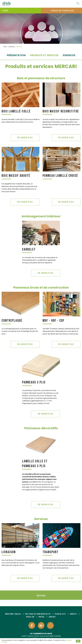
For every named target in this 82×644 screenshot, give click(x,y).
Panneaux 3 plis (34, 382)
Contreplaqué (12, 321)
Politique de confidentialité (38, 614)
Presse (42, 617)
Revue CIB (30, 617)
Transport (51, 552)
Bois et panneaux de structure (41, 78)
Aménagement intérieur (41, 216)
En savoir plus (25, 138)
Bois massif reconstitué (61, 111)
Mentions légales (13, 614)
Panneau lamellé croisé (60, 176)
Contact (52, 617)
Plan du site (60, 614)
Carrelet (29, 249)
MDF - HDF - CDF (54, 321)
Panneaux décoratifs (41, 428)
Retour (41, 596)
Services (41, 519)
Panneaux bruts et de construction (41, 287)
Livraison (9, 552)
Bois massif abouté (16, 176)
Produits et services (44, 55)
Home (5, 47)
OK (78, 641)
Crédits (73, 614)
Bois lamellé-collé (16, 111)
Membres (12, 47)
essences (69, 55)
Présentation (16, 55)
